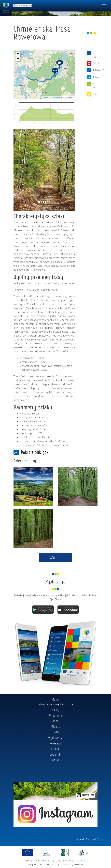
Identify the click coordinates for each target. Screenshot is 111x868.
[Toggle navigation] (104, 6)
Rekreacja (56, 743)
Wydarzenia (55, 738)
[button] (39, 202)
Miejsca (55, 726)
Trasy (56, 732)
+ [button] (18, 54)
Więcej (56, 558)
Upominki (55, 754)
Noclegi (56, 710)
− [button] (18, 59)
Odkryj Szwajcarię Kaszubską (56, 704)
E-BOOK (55, 749)
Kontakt (56, 760)
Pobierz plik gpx (31, 452)
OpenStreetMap (58, 97)
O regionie (56, 715)
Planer (56, 721)
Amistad (91, 839)
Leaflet (46, 97)
